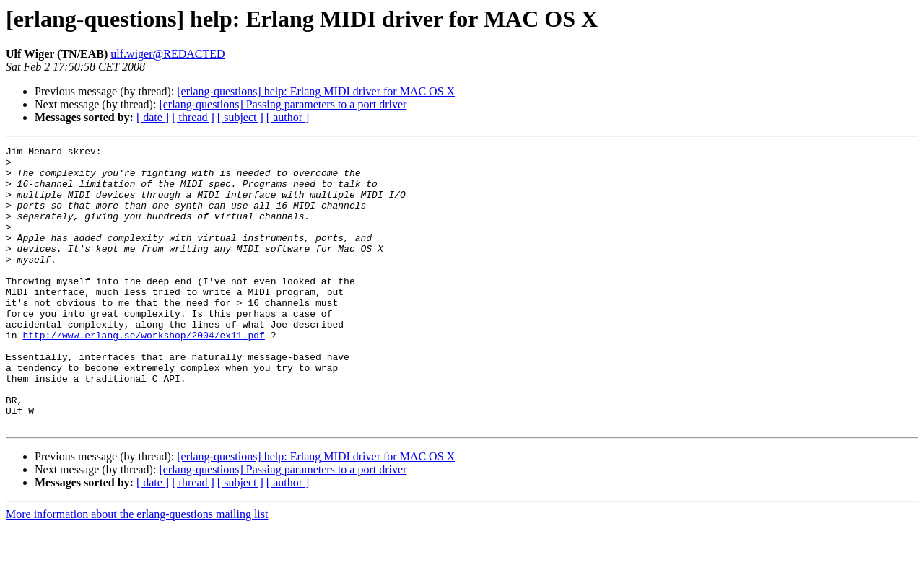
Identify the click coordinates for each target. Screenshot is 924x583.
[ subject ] (240, 117)
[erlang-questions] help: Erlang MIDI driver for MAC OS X (316, 91)
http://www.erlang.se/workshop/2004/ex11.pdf (143, 374)
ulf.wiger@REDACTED (167, 54)
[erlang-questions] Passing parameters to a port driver (283, 104)
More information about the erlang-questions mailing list (137, 570)
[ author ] (288, 117)
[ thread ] (193, 117)
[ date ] (153, 117)
